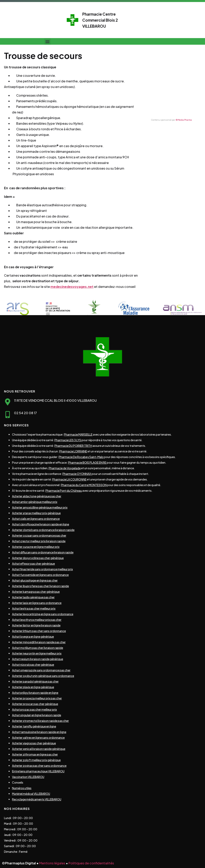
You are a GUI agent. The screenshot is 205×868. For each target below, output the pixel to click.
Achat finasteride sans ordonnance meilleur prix (42, 569)
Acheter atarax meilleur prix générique (36, 513)
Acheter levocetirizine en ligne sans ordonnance (43, 614)
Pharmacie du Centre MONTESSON (84, 485)
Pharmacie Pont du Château (64, 491)
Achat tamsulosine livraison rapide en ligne (39, 732)
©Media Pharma (184, 120)
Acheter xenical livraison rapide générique (39, 749)
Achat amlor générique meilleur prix (35, 502)
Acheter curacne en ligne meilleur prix (36, 547)
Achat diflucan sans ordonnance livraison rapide (43, 552)
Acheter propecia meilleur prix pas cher (37, 698)
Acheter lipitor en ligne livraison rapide (36, 625)
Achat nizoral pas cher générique (33, 665)
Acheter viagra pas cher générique (34, 743)
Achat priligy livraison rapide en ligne (35, 693)
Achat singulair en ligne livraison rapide (37, 715)
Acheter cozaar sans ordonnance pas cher (39, 535)
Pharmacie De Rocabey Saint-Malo (81, 457)
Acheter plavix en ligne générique (33, 687)
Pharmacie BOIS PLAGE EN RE (87, 462)
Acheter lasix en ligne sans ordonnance (37, 603)
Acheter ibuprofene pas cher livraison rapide (40, 586)
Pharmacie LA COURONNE (69, 479)
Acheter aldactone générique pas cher (37, 496)
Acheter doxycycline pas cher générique (38, 558)
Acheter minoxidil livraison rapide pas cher (39, 642)
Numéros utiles (22, 788)
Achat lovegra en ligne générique (33, 636)
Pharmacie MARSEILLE (78, 434)
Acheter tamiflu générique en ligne (34, 726)
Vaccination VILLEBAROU (28, 777)
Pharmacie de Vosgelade (65, 468)
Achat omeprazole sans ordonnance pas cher (41, 670)
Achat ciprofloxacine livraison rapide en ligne (41, 524)
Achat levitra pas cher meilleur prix (34, 608)
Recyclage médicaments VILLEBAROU (37, 799)
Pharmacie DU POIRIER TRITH (73, 446)
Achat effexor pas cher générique (33, 563)
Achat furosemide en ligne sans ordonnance (40, 575)
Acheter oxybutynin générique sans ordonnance (43, 676)
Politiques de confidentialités (91, 863)
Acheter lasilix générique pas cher (33, 597)
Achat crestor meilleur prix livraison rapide (39, 541)
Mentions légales (52, 863)
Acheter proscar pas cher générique (35, 704)
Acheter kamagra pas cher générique (36, 592)
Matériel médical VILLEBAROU (31, 794)
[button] (48, 41)
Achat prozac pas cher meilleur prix (34, 709)
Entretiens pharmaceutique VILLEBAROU (38, 771)
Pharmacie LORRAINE (73, 451)
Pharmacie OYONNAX (77, 474)
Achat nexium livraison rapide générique (38, 659)
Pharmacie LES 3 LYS (68, 440)
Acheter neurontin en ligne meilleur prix (37, 653)
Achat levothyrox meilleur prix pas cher (37, 620)
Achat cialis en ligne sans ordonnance (36, 519)
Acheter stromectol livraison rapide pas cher (40, 721)
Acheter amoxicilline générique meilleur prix (40, 507)
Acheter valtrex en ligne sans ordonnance (38, 737)
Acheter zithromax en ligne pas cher (35, 754)
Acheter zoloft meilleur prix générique (36, 760)
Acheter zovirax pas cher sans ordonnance (39, 766)
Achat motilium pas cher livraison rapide (38, 648)
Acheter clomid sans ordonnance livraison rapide (43, 530)
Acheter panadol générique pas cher (35, 681)
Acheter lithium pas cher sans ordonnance (39, 631)
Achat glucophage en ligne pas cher (35, 580)
